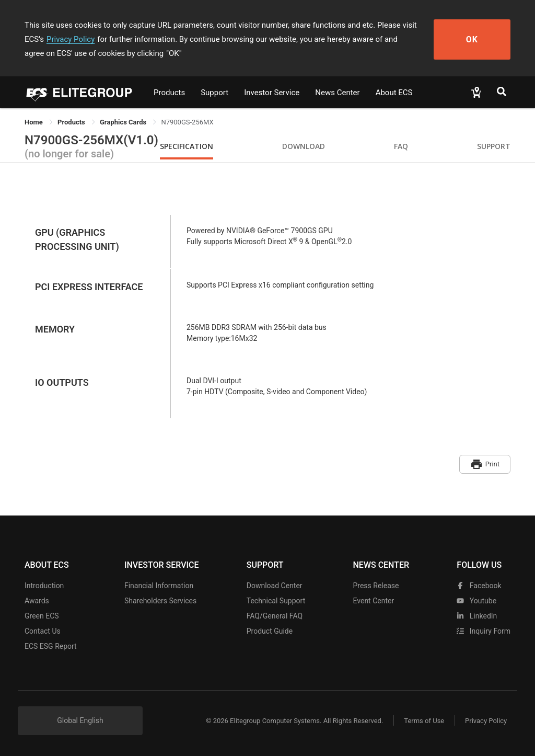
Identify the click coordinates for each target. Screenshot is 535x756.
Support (214, 93)
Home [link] (34, 122)
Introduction (44, 586)
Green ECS (42, 616)
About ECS (394, 93)
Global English (80, 720)
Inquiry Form (484, 631)
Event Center (373, 601)
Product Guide (270, 631)
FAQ (401, 146)
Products (169, 93)
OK (473, 39)
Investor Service (272, 93)
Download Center (275, 586)
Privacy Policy (71, 39)
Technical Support (276, 601)
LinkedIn (477, 616)
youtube (476, 601)
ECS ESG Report (51, 646)
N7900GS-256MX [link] (187, 122)
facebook (479, 586)
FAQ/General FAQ (275, 616)
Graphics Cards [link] (124, 122)
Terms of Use (424, 721)
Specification (187, 146)
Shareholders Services (160, 601)
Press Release (376, 586)
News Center (337, 93)
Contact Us (43, 631)
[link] (72, 122)
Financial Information (159, 586)
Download (304, 146)
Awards (37, 601)
